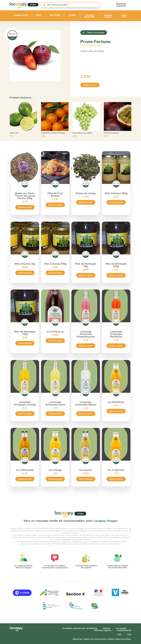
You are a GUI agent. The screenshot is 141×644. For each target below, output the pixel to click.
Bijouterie (55, 15)
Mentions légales (103, 630)
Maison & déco (108, 16)
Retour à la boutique (96, 33)
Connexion (121, 6)
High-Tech (124, 16)
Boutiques (121, 4)
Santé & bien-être (90, 16)
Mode (39, 15)
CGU (119, 635)
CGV (129, 635)
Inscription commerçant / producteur (80, 628)
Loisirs (72, 15)
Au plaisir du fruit (95, 45)
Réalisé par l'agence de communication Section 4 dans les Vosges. (102, 639)
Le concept (121, 628)
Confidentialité (124, 630)
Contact (106, 628)
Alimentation (21, 15)
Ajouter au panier (90, 85)
